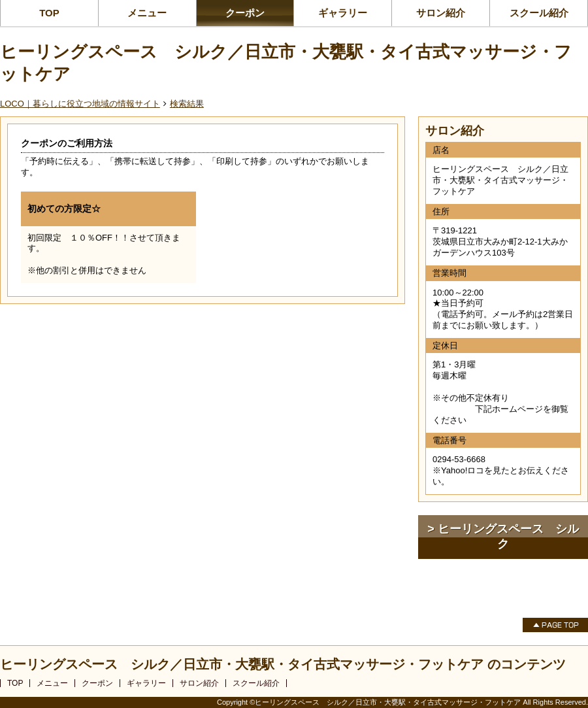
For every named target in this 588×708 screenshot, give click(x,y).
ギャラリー (343, 13)
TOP (49, 13)
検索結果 (187, 104)
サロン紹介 (441, 13)
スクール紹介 (539, 13)
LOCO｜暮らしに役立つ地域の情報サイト (80, 104)
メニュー (147, 13)
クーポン (245, 13)
